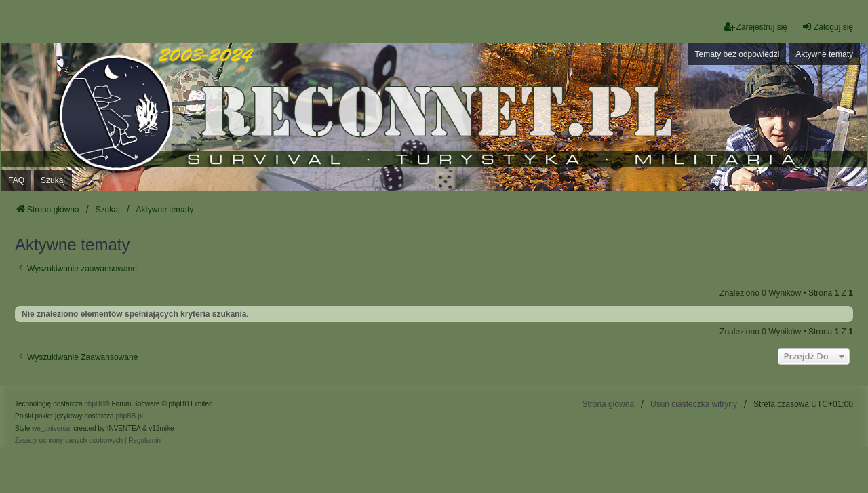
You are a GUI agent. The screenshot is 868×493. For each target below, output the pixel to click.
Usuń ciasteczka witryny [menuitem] (694, 404)
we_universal (52, 428)
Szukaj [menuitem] (53, 180)
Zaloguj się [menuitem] (827, 27)
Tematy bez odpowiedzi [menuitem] (737, 54)
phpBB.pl (129, 416)
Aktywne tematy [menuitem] (824, 54)
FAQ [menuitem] (16, 180)
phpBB (94, 404)
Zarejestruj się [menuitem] (756, 27)
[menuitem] (69, 441)
